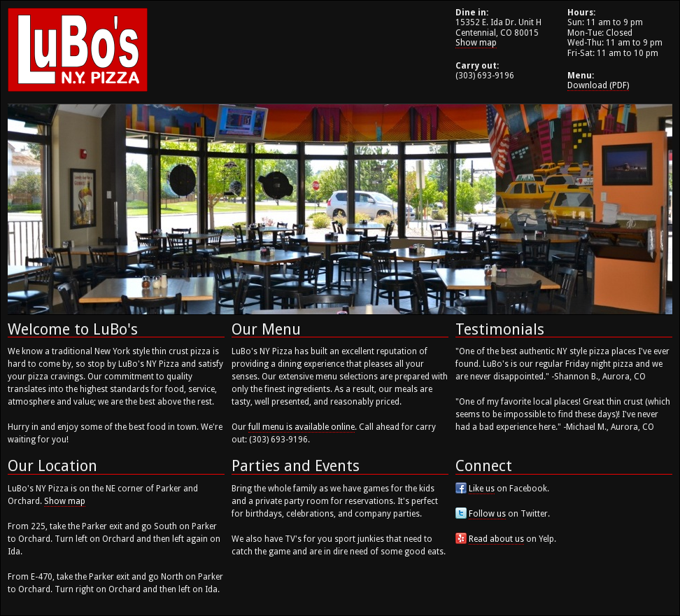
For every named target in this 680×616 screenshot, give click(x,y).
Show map (476, 43)
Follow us (487, 514)
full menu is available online (302, 427)
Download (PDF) (598, 85)
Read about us (496, 539)
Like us (482, 489)
